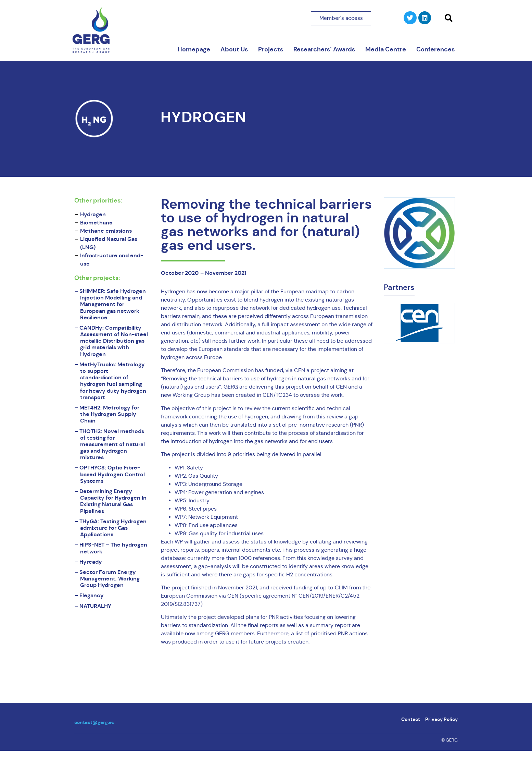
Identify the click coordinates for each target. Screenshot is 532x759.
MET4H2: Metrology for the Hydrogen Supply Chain (109, 414)
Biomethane (96, 223)
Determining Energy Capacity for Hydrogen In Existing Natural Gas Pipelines (113, 501)
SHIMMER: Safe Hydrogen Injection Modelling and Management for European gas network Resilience (113, 304)
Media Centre (386, 49)
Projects (271, 49)
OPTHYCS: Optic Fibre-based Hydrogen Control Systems (112, 474)
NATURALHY (95, 606)
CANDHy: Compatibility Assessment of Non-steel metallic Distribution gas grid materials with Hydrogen (114, 341)
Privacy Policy (441, 719)
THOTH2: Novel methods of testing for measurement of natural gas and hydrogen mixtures (112, 444)
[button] (448, 18)
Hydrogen (204, 117)
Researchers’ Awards (324, 49)
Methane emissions (106, 231)
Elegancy (92, 595)
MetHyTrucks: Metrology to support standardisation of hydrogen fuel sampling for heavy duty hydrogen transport (113, 381)
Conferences (435, 49)
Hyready (91, 562)
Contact (411, 719)
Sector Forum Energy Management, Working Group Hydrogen (110, 579)
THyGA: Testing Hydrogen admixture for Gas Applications (113, 528)
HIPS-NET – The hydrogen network (113, 548)
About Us (234, 49)
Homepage (194, 49)
